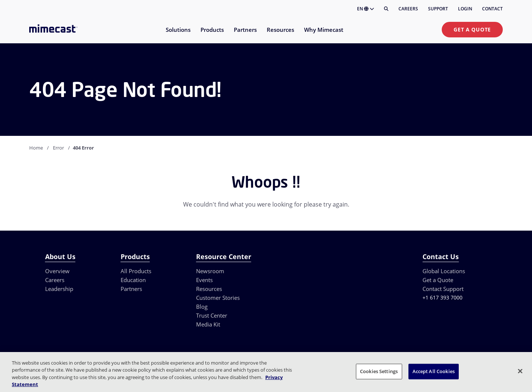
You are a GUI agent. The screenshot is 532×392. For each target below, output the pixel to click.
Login (465, 9)
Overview (57, 271)
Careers (408, 9)
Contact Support (443, 289)
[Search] (386, 9)
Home (36, 148)
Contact (492, 9)
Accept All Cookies (434, 371)
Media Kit (208, 324)
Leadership (59, 289)
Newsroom (210, 271)
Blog (202, 306)
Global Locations (444, 271)
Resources (209, 289)
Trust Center (212, 315)
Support (438, 9)
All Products (136, 271)
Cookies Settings (379, 371)
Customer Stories (218, 298)
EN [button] (366, 9)
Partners (131, 289)
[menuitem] (178, 34)
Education (133, 280)
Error (58, 148)
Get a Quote (472, 29)
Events (204, 280)
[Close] (520, 371)
